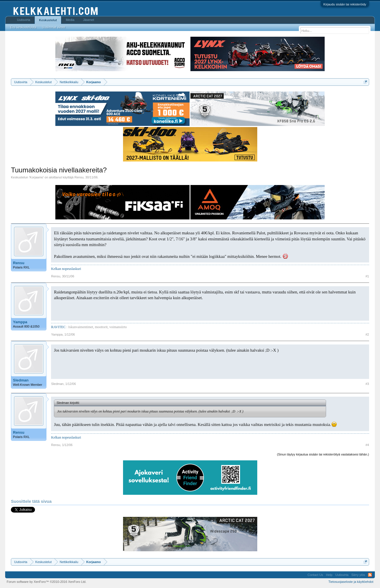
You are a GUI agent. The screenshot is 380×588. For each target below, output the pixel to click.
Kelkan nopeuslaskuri (66, 269)
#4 (367, 445)
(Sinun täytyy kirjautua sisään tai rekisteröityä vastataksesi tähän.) (323, 454)
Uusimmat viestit (54, 27)
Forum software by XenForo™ (46, 582)
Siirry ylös (358, 575)
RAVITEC (58, 327)
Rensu (79, 177)
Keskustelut (48, 20)
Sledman (21, 380)
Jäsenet (88, 20)
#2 (367, 334)
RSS (370, 575)
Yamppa (20, 322)
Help (329, 575)
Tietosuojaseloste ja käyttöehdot (351, 582)
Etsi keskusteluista (23, 27)
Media (70, 20)
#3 (367, 384)
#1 (367, 276)
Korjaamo (36, 177)
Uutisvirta (24, 20)
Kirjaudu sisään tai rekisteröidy (345, 4)
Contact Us (315, 575)
